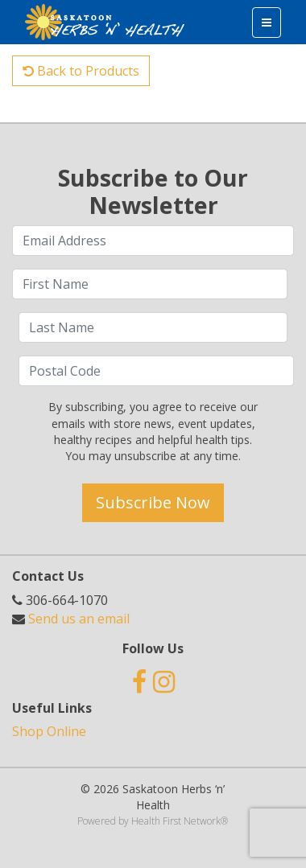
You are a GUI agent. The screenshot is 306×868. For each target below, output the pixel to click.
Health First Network (176, 821)
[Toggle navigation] (267, 23)
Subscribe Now (153, 502)
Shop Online (49, 731)
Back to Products (81, 71)
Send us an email (79, 619)
